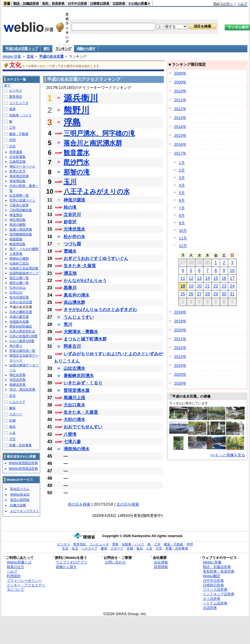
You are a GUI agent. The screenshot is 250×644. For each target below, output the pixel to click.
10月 (183, 231)
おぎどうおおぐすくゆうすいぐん (96, 258)
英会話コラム (20, 489)
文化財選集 (18, 157)
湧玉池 (70, 273)
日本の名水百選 (21, 302)
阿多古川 (72, 346)
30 (224, 294)
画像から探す (86, 49)
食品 (12, 427)
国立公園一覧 (19, 278)
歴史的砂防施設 (21, 326)
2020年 (180, 330)
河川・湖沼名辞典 (22, 389)
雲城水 (70, 251)
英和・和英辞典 (53, 4)
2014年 (180, 127)
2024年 (180, 365)
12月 (183, 246)
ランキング (63, 49)
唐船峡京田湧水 (79, 376)
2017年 (180, 153)
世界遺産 (16, 152)
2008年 (180, 73)
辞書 (7, 4)
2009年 (180, 82)
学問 (12, 140)
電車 (12, 109)
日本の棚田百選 (21, 312)
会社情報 (161, 562)
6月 (182, 200)
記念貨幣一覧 (19, 196)
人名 (12, 433)
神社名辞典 (18, 375)
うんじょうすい (79, 317)
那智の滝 (77, 172)
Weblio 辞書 (12, 56)
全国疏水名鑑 (19, 322)
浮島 (72, 122)
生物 (12, 420)
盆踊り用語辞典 (21, 229)
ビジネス (16, 90)
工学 (12, 128)
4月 (182, 185)
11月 (183, 238)
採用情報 (161, 567)
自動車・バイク (20, 115)
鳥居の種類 (18, 225)
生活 (12, 396)
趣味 (12, 408)
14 (207, 278)
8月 (182, 215)
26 (191, 294)
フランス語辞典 (215, 589)
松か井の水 (74, 237)
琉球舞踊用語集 (21, 234)
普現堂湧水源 (77, 390)
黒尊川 (70, 288)
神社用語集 (18, 220)
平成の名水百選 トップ (21, 49)
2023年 (180, 357)
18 (183, 286)
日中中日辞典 (77, 4)
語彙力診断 (18, 505)
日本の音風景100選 (23, 336)
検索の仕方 (15, 567)
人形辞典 (16, 254)
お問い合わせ (115, 562)
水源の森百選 (19, 317)
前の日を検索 (79, 504)
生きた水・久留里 (81, 412)
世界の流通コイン (22, 200)
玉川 (70, 182)
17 (232, 278)
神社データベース (22, 166)
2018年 (180, 312)
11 (183, 278)
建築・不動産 (19, 134)
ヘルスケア (17, 402)
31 (232, 294)
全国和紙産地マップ (24, 273)
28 (207, 294)
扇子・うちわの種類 (24, 249)
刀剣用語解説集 (21, 210)
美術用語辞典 (19, 176)
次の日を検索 (128, 504)
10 (232, 271)
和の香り (16, 346)
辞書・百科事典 (20, 445)
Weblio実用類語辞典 (23, 463)
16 (224, 278)
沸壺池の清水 (77, 449)
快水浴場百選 (19, 297)
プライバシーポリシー (24, 581)
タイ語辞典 (212, 599)
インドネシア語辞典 (219, 594)
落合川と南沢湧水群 (93, 143)
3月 (182, 178)
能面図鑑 (16, 239)
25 (183, 294)
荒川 (68, 324)
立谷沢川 (72, 215)
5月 (182, 193)
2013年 (180, 118)
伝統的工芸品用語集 (24, 268)
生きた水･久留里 (80, 266)
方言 (12, 439)
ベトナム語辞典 (215, 603)
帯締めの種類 (19, 259)
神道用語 (16, 215)
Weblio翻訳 (212, 576)
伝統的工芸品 (19, 263)
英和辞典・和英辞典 (219, 571)
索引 (46, 49)
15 (216, 278)
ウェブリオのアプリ (72, 562)
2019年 (180, 321)
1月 (182, 163)
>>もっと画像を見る (228, 455)
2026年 (180, 383)
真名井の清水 (77, 295)
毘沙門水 (77, 162)
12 (191, 278)
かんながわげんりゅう (85, 281)
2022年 (180, 348)
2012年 (180, 109)
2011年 (180, 100)
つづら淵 (72, 244)
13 (199, 278)
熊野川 (77, 110)
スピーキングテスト (25, 511)
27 (199, 294)
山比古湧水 (74, 368)
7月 (182, 208)
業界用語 (16, 97)
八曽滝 (70, 434)
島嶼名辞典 (18, 385)
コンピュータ (19, 103)
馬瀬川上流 (74, 398)
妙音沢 (70, 222)
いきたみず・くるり (83, 383)
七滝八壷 (72, 442)
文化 (30, 56)
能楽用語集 (18, 244)
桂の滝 (70, 207)
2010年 (180, 91)
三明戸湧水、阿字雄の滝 (99, 133)
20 (199, 286)
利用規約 (14, 576)
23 (224, 286)
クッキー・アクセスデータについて (26, 587)
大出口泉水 (74, 405)
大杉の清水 (74, 420)
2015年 (180, 135)
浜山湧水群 (74, 302)
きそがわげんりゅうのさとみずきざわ (100, 310)
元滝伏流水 (74, 229)
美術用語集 (18, 181)
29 (216, 294)
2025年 (180, 374)
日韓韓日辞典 (100, 4)
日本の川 (16, 293)
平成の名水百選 (51, 56)
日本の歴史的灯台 (22, 331)
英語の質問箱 (20, 500)
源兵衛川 (81, 98)
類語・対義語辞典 (26, 4)
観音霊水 (77, 153)
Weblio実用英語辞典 (23, 469)
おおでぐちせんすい (83, 427)
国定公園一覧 (19, 283)
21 (207, 286)
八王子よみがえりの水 (97, 191)
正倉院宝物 (18, 162)
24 (232, 286)
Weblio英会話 (20, 495)
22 (216, 286)
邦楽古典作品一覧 (22, 351)
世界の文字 (18, 171)
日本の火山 (18, 288)
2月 (182, 170)
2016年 (180, 144)
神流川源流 (74, 200)
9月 (182, 223)
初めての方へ (223, 4)
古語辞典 (119, 4)
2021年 (180, 339)
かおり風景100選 (22, 341)
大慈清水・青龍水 (81, 332)
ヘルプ (242, 4)
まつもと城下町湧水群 (85, 339)
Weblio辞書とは (19, 562)
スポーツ (16, 414)
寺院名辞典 (18, 380)
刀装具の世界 (19, 205)
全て (7, 85)
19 (191, 286)
